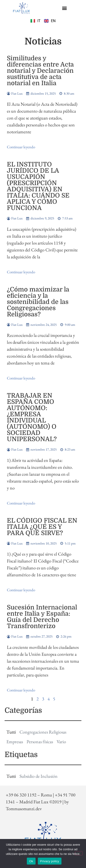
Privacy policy (50, 861)
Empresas (15, 742)
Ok (31, 861)
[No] (79, 853)
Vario (61, 742)
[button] (65, 8)
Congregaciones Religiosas (43, 732)
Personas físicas (40, 742)
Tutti (11, 732)
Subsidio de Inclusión (39, 776)
